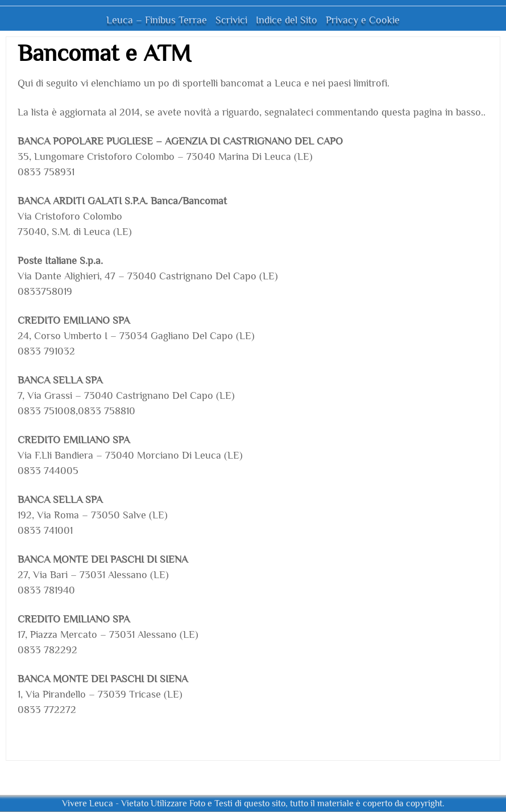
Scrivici (231, 20)
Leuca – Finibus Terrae (157, 20)
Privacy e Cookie (363, 20)
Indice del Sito (287, 20)
